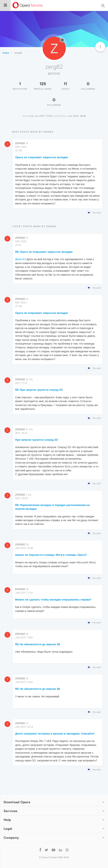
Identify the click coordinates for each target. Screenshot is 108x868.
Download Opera (17, 802)
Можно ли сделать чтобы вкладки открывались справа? (53, 600)
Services (10, 811)
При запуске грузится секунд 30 (37, 440)
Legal (8, 829)
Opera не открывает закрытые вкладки (42, 157)
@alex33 (20, 259)
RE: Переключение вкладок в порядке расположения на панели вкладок (52, 507)
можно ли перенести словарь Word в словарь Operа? (51, 555)
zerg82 (20, 143)
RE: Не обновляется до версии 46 (38, 644)
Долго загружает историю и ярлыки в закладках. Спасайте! (55, 734)
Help (7, 820)
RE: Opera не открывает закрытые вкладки (44, 252)
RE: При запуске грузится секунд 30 (39, 390)
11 (65, 84)
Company (11, 838)
